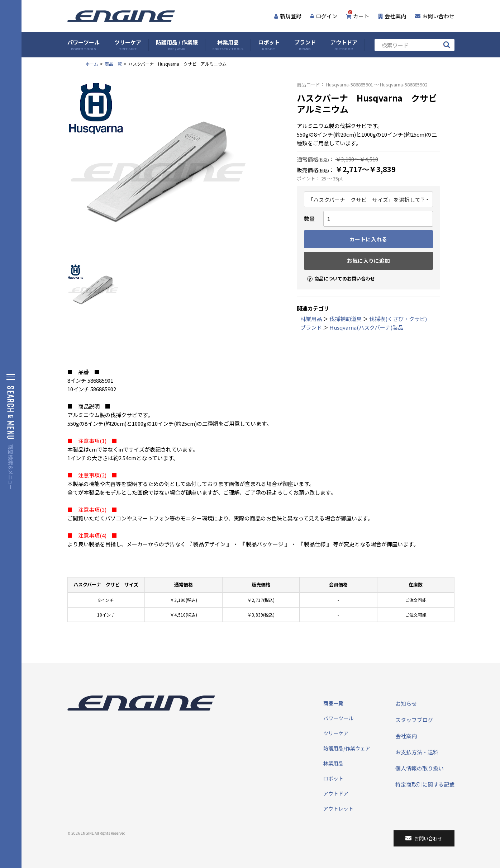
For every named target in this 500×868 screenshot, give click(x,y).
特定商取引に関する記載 (425, 784)
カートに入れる (368, 239)
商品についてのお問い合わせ (338, 272)
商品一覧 (113, 64)
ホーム (92, 64)
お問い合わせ (435, 16)
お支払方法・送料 (417, 752)
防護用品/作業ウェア (347, 748)
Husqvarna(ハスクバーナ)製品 (366, 327)
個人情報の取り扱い (420, 768)
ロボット (269, 45)
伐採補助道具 (346, 319)
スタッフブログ (414, 720)
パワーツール (84, 45)
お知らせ (406, 704)
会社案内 (392, 16)
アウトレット (338, 808)
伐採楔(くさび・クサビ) (398, 319)
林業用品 (228, 45)
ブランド (305, 45)
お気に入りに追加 (368, 261)
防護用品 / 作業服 (177, 45)
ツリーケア (128, 45)
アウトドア (344, 45)
